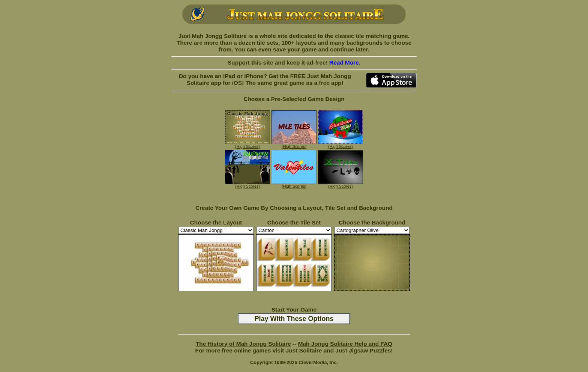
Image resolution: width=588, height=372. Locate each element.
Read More (344, 63)
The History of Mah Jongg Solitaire (243, 344)
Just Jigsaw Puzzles (363, 350)
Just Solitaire (304, 350)
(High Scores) (247, 146)
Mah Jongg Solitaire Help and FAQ (345, 344)
